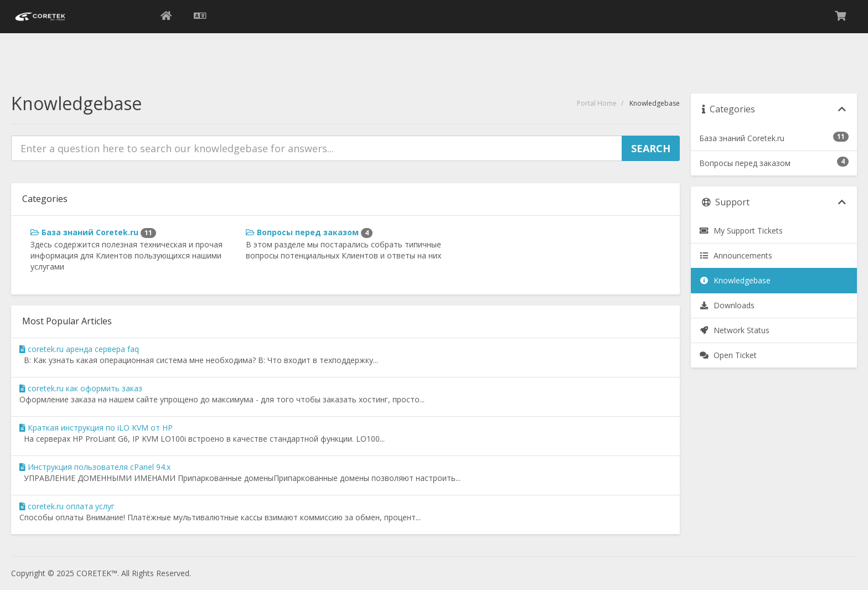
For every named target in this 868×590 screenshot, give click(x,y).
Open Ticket (728, 355)
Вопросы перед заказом (309, 232)
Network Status (734, 330)
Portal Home (597, 103)
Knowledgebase (735, 280)
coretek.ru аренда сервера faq (79, 349)
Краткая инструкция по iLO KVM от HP (96, 428)
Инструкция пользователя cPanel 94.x (95, 467)
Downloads (727, 305)
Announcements (736, 255)
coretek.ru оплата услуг (67, 506)
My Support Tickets (741, 231)
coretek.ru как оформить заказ (81, 388)
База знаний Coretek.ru (93, 232)
